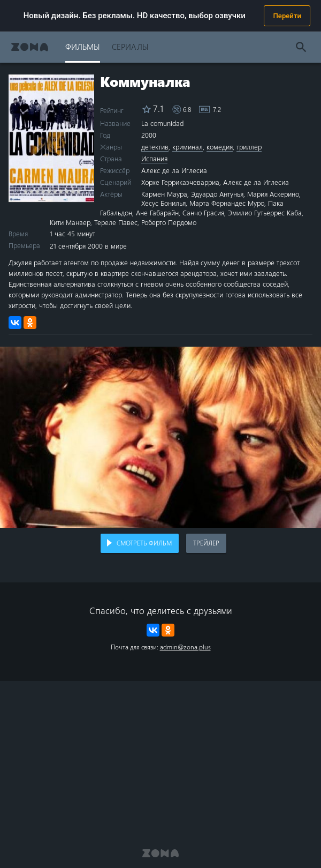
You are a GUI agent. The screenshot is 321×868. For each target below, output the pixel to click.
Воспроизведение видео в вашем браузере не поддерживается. (160, 437)
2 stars (31, 191)
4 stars (43, 191)
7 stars (61, 191)
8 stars (67, 191)
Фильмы (83, 46)
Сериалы (130, 46)
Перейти (287, 16)
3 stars (37, 191)
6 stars (55, 191)
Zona (30, 47)
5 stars (49, 191)
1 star (25, 191)
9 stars (72, 191)
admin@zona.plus (185, 647)
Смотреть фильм (144, 543)
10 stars (78, 191)
